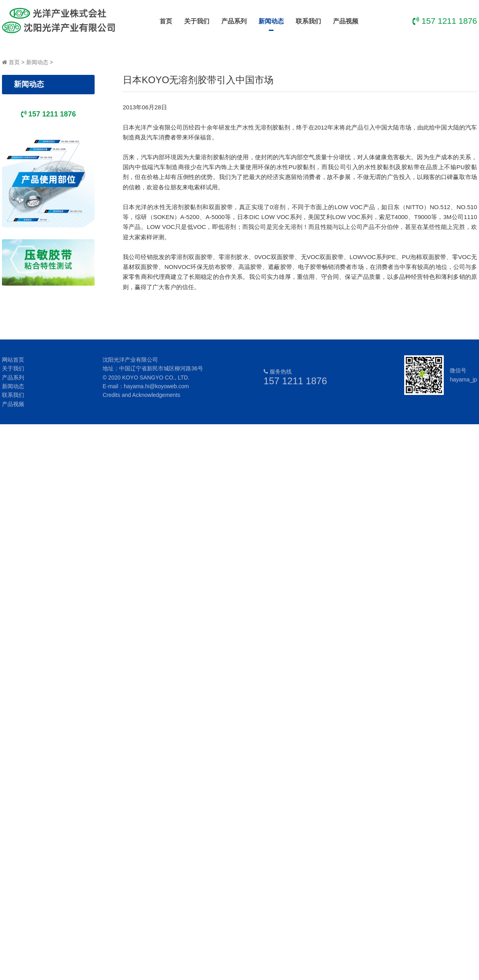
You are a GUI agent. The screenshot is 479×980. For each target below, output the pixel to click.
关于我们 (197, 21)
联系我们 (308, 21)
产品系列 (234, 21)
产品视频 (346, 21)
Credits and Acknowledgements (141, 395)
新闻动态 (271, 24)
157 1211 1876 (295, 381)
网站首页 (13, 360)
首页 (166, 21)
